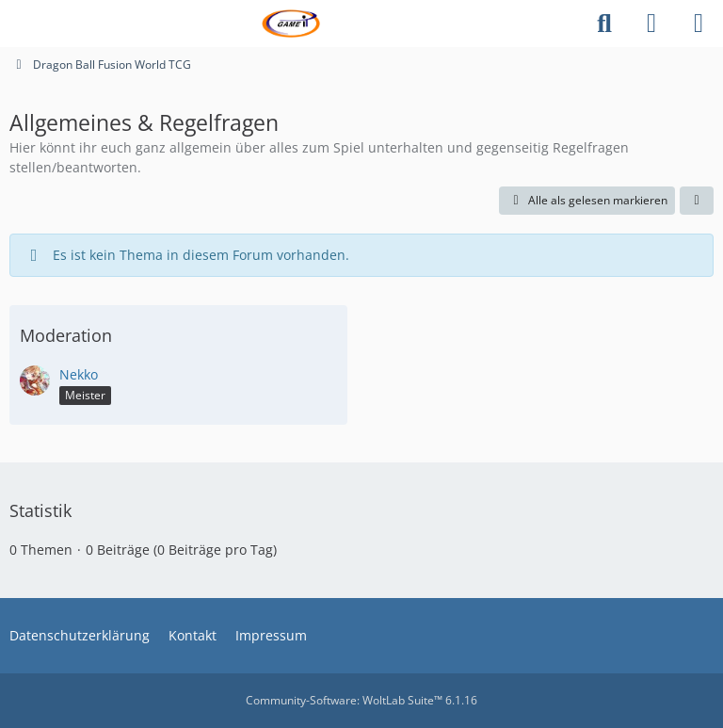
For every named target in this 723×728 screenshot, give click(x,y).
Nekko (79, 374)
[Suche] (604, 24)
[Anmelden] (651, 24)
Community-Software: (361, 700)
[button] (697, 201)
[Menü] (699, 24)
